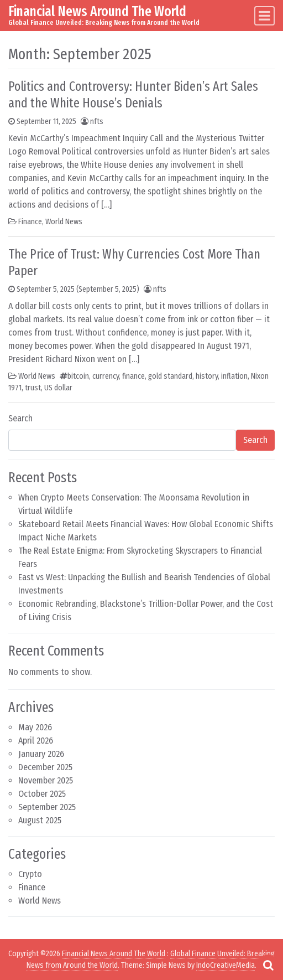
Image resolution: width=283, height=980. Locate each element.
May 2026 (35, 727)
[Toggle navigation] (264, 16)
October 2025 (42, 794)
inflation (234, 376)
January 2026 (41, 754)
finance (133, 376)
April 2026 (36, 741)
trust (33, 388)
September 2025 (47, 807)
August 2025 (40, 820)
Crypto (30, 874)
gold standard (170, 376)
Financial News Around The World (97, 11)
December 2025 (45, 767)
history (207, 376)
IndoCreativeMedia (226, 965)
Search (20, 418)
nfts (97, 122)
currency (106, 376)
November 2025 (46, 780)
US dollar (58, 388)
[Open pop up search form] (268, 965)
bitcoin (78, 376)
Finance (30, 222)
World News (64, 222)
